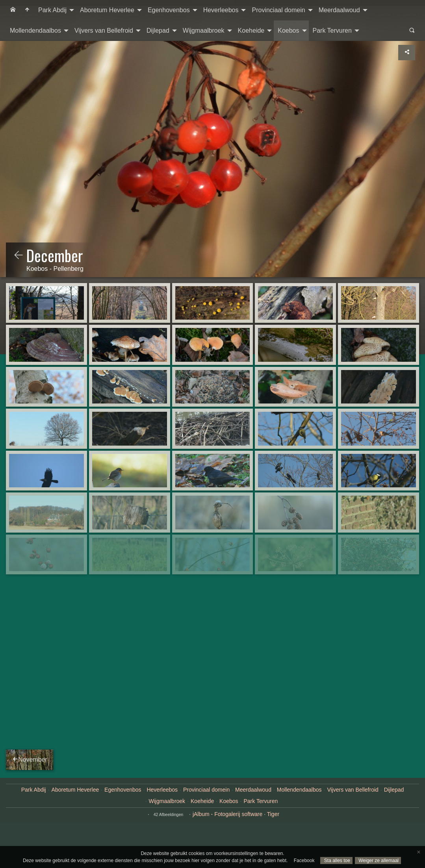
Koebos (288, 31)
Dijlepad (158, 31)
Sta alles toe (336, 861)
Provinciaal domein (278, 10)
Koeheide (251, 31)
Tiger (273, 814)
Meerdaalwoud (339, 10)
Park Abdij (52, 10)
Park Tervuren (332, 31)
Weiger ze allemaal (378, 861)
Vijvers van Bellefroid (104, 31)
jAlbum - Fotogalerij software (227, 814)
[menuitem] (13, 10)
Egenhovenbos (169, 10)
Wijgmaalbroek (204, 31)
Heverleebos (221, 10)
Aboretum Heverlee (107, 10)
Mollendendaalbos (35, 31)
